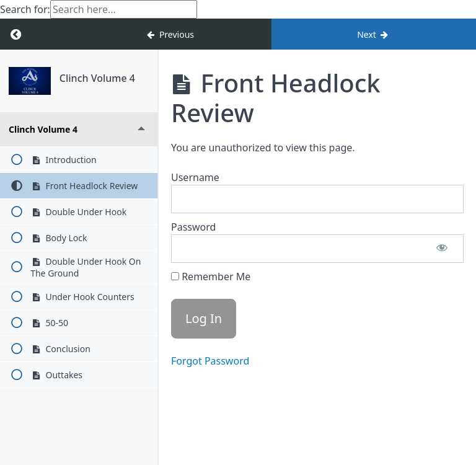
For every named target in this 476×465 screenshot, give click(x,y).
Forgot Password (210, 361)
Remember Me (211, 277)
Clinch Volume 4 (97, 78)
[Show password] (442, 249)
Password (193, 227)
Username (195, 177)
